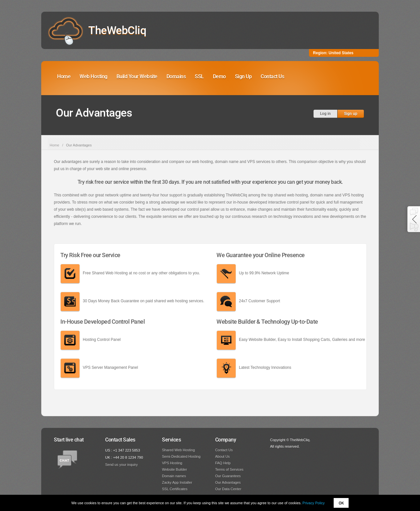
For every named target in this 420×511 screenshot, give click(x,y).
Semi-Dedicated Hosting (181, 456)
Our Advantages (228, 482)
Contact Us (272, 76)
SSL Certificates (175, 489)
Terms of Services (229, 469)
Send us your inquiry (121, 465)
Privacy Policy (314, 503)
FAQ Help (223, 463)
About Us (222, 456)
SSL (199, 76)
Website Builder (174, 469)
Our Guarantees (228, 476)
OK (341, 503)
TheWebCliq (117, 30)
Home (64, 76)
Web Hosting (93, 76)
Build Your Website (137, 76)
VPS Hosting (172, 463)
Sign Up (243, 76)
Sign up (351, 114)
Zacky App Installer (177, 482)
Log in (325, 114)
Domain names (174, 476)
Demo (219, 76)
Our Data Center (228, 489)
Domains (176, 76)
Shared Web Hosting (178, 450)
